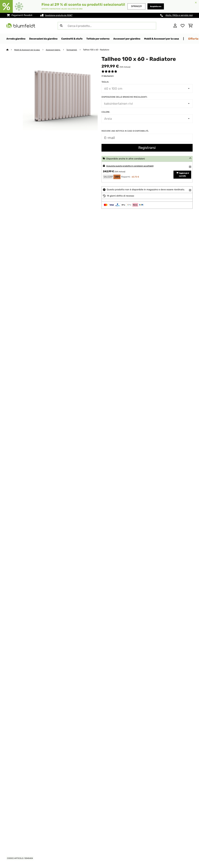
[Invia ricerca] (61, 26)
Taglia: (105, 82)
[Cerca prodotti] (107, 26)
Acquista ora (154, 6)
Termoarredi (77, 50)
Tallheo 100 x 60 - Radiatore (101, 50)
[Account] (175, 26)
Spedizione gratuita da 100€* (61, 15)
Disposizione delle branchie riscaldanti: (124, 97)
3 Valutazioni (108, 76)
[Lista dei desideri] (183, 26)
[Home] (10, 50)
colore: (106, 112)
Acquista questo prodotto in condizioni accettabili (133, 166)
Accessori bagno (57, 50)
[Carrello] (190, 26)
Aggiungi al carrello (182, 176)
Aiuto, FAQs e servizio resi (179, 15)
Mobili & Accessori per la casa (29, 50)
